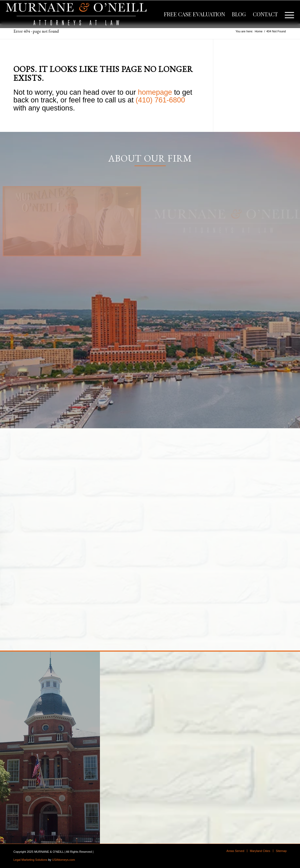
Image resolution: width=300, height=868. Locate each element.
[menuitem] (194, 14)
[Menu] (288, 14)
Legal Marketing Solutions (30, 860)
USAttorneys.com (63, 860)
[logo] (76, 14)
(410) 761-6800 (160, 100)
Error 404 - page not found (36, 31)
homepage (155, 92)
